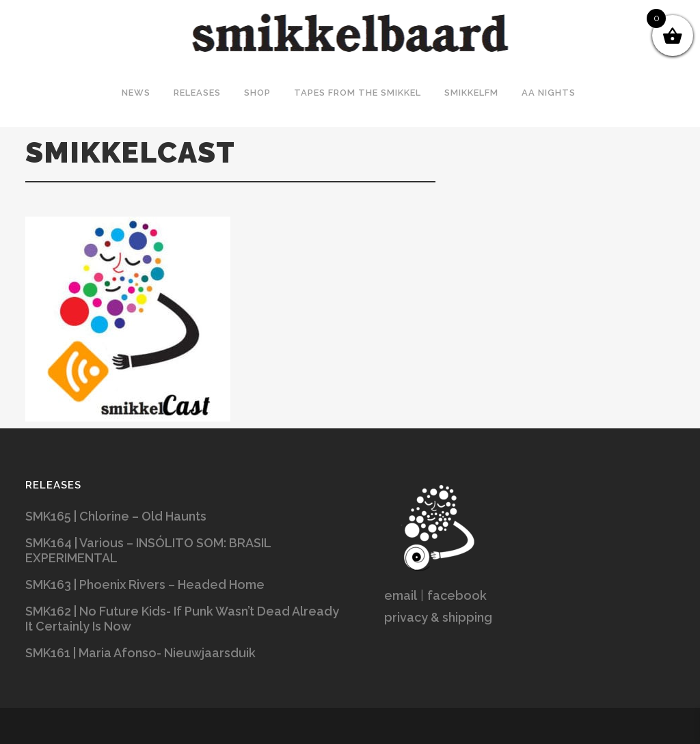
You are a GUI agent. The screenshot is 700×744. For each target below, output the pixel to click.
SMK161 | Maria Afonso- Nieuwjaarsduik (140, 653)
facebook (457, 595)
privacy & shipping (438, 617)
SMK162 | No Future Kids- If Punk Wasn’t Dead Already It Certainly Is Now (182, 619)
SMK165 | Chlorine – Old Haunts (116, 516)
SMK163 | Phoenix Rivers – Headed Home (145, 584)
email (401, 595)
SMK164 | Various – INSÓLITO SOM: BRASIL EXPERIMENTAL (148, 550)
